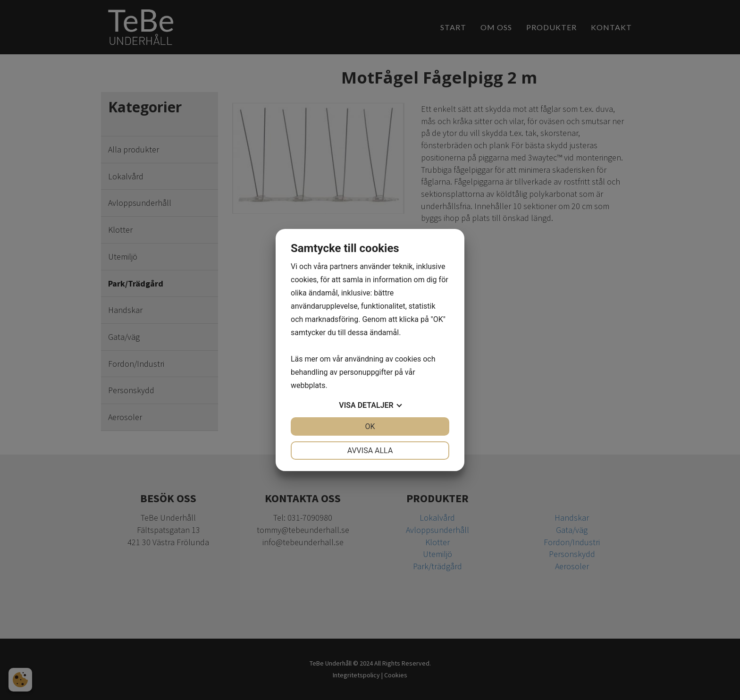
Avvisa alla (370, 451)
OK (370, 426)
